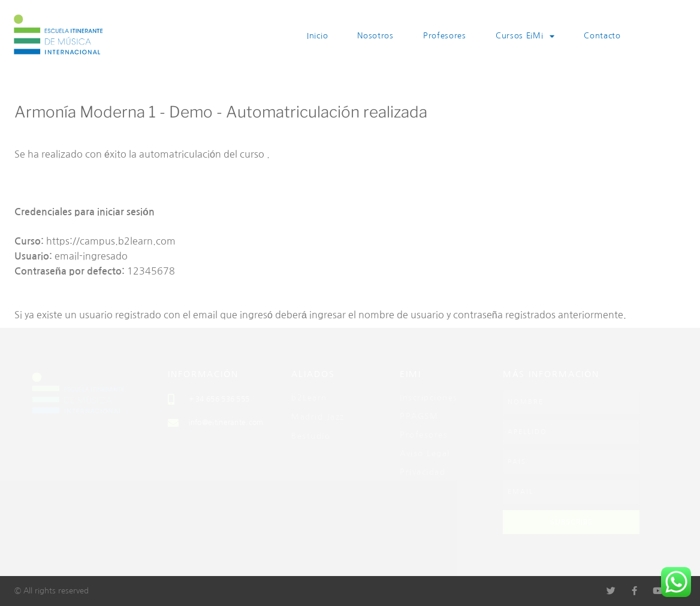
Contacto (602, 36)
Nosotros (375, 36)
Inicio (317, 36)
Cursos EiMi (525, 36)
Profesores (445, 36)
